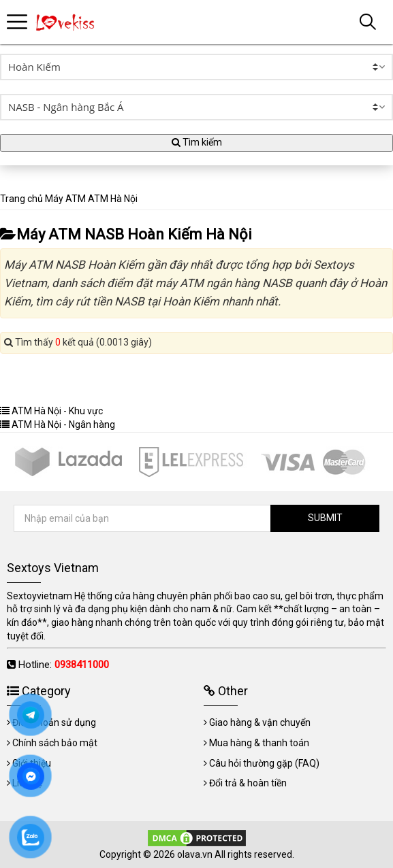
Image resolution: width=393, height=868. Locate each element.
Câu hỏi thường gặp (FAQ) (264, 763)
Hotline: (64, 665)
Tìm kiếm (197, 142)
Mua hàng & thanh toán (259, 743)
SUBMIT (325, 518)
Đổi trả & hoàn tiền (248, 783)
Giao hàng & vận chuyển (260, 722)
